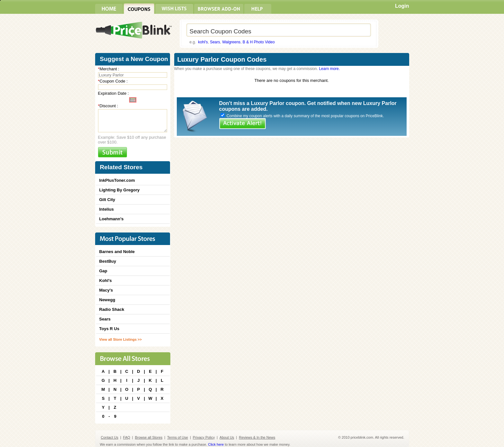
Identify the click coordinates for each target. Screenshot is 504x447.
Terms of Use (178, 437)
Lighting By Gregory (120, 190)
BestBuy (108, 261)
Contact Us (110, 437)
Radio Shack (112, 309)
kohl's (203, 42)
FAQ (127, 437)
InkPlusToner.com (117, 180)
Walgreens (231, 42)
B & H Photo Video (259, 42)
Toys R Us (109, 329)
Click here (216, 444)
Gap (103, 271)
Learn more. (329, 69)
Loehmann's (112, 219)
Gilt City (107, 200)
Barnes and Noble (117, 252)
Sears (215, 42)
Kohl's (106, 280)
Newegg (107, 300)
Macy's (106, 290)
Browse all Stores (149, 437)
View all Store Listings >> (121, 339)
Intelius (107, 209)
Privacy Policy (204, 437)
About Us (227, 437)
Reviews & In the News (257, 437)
